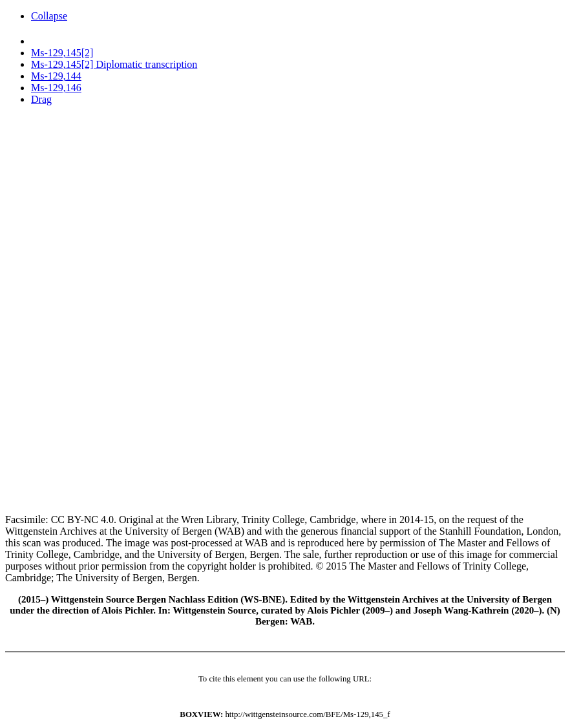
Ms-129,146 (56, 88)
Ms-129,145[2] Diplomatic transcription (114, 64)
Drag (41, 99)
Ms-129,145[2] (62, 53)
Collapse (49, 16)
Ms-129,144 (56, 76)
